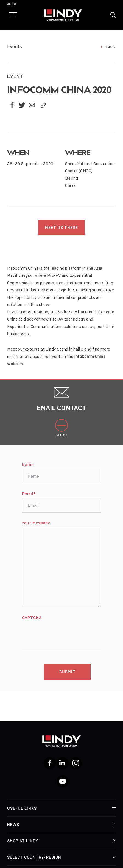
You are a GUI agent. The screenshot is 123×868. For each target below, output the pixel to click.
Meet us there (62, 228)
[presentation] (64, 637)
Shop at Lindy (23, 841)
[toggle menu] (11, 15)
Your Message (36, 528)
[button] (113, 15)
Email (29, 499)
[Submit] (67, 677)
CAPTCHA (32, 623)
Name (28, 470)
